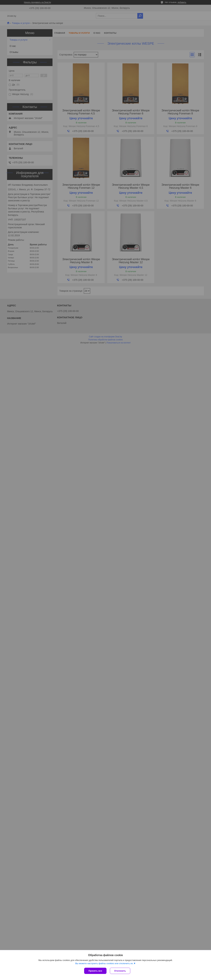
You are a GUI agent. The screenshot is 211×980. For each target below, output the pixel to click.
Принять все (95, 971)
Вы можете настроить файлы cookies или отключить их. (104, 963)
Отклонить (120, 971)
